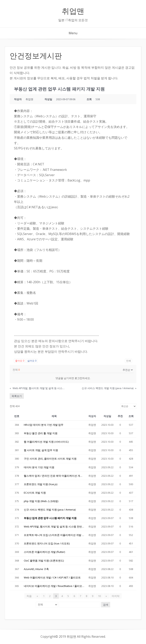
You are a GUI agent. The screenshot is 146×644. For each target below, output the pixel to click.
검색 (106, 605)
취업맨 (73, 11)
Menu (73, 33)
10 (99, 596)
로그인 (78, 378)
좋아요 (20, 361)
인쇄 (128, 361)
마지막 (115, 596)
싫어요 (32, 361)
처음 (30, 596)
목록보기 (17, 396)
